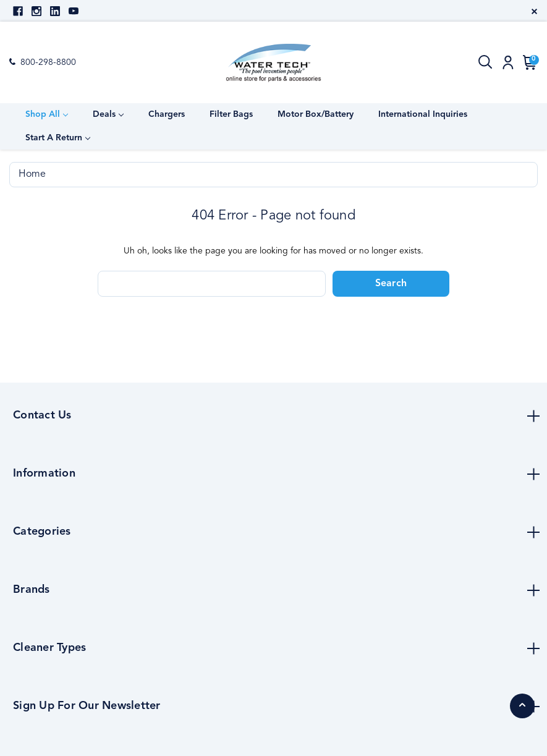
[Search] (486, 62)
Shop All (47, 114)
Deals (108, 114)
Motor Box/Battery (316, 114)
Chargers (167, 114)
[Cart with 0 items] (528, 62)
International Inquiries (423, 114)
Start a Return (58, 138)
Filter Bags (231, 114)
